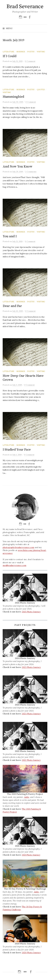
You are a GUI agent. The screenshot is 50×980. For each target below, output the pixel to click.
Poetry (31, 52)
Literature (8, 52)
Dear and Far (12, 306)
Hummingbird (13, 97)
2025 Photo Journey (31, 612)
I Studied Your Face (17, 450)
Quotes (41, 90)
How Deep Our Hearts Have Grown (23, 378)
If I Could (9, 56)
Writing (41, 52)
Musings (21, 52)
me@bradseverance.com (14, 565)
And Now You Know (18, 166)
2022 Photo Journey (31, 760)
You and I (10, 236)
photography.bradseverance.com (18, 547)
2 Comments (31, 172)
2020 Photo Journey (31, 953)
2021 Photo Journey (31, 855)
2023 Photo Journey (31, 667)
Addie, (27, 797)
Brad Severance (25, 7)
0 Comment (30, 61)
